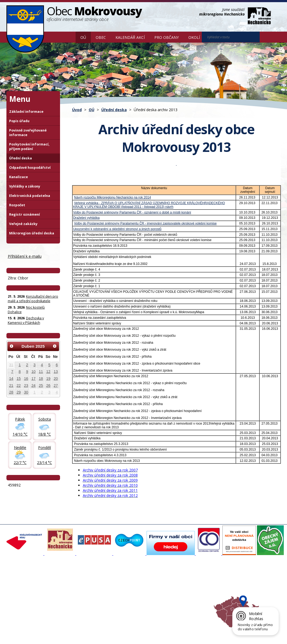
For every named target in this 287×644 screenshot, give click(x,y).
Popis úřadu (19, 121)
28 (11, 392)
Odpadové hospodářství (30, 168)
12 (48, 372)
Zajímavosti (69, 599)
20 (56, 379)
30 (26, 392)
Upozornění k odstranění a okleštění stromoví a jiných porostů (117, 229)
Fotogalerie (69, 585)
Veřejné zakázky (23, 224)
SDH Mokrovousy (74, 604)
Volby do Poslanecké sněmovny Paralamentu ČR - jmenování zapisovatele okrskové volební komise (145, 223)
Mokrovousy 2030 (126, 590)
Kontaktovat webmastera (62, 631)
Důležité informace (126, 594)
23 (26, 385)
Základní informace (26, 112)
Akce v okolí (171, 580)
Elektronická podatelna (30, 196)
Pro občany (167, 37)
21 (11, 385)
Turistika (168, 585)
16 (26, 379)
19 (48, 379)
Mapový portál (122, 580)
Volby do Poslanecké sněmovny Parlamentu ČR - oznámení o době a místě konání (132, 212)
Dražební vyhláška (86, 218)
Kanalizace (18, 177)
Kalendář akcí (130, 37)
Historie (66, 594)
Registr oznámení (25, 214)
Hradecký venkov (176, 594)
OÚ (83, 37)
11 (41, 372)
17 (33, 379)
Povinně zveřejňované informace (28, 133)
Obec (101, 37)
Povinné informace (25, 590)
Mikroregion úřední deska (32, 233)
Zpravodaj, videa (74, 590)
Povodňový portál (125, 585)
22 (19, 385)
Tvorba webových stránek (49, 636)
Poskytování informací (27, 594)
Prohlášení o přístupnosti (129, 631)
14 (11, 379)
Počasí (167, 599)
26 (48, 385)
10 (33, 372)
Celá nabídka (20, 604)
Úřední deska (114, 110)
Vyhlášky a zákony (25, 186)
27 (56, 385)
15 (19, 379)
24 (33, 385)
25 (41, 385)
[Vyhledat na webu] (267, 37)
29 (19, 392)
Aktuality (67, 580)
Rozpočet (17, 205)
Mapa (166, 604)
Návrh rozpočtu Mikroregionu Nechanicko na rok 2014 (112, 197)
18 (41, 379)
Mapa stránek (96, 631)
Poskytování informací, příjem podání (29, 147)
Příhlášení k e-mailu (25, 256)
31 (11, 365)
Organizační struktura (27, 585)
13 (56, 372)
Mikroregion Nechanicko (181, 590)
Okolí (194, 37)
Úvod (68, 37)
